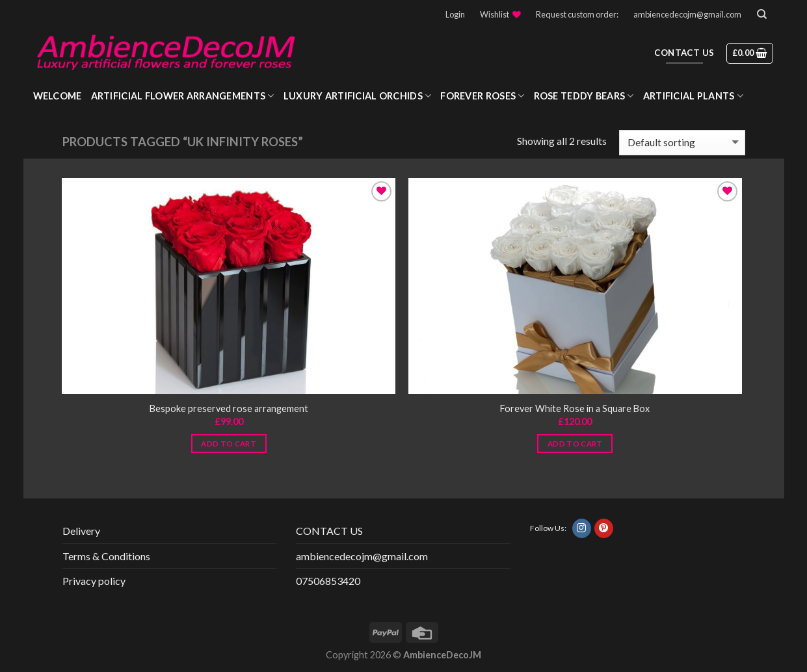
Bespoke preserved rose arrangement (229, 408)
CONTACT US (329, 531)
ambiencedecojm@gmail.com (687, 14)
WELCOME (58, 96)
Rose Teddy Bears (584, 96)
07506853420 (328, 581)
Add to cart (229, 444)
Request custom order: (577, 14)
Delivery (81, 531)
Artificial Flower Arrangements (183, 96)
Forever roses (482, 96)
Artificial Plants (693, 96)
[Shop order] (682, 143)
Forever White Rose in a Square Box (575, 408)
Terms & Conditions (106, 556)
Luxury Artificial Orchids (358, 96)
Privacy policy (94, 581)
